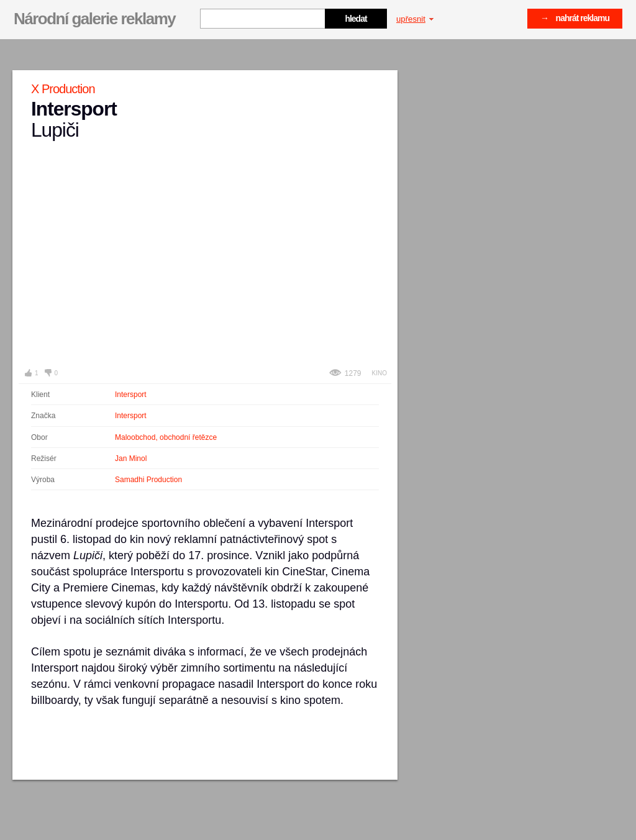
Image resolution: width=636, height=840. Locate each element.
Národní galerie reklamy (94, 19)
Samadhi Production (148, 480)
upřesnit (415, 19)
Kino (379, 373)
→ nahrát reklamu (575, 18)
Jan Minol (131, 459)
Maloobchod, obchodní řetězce (166, 437)
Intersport (131, 395)
